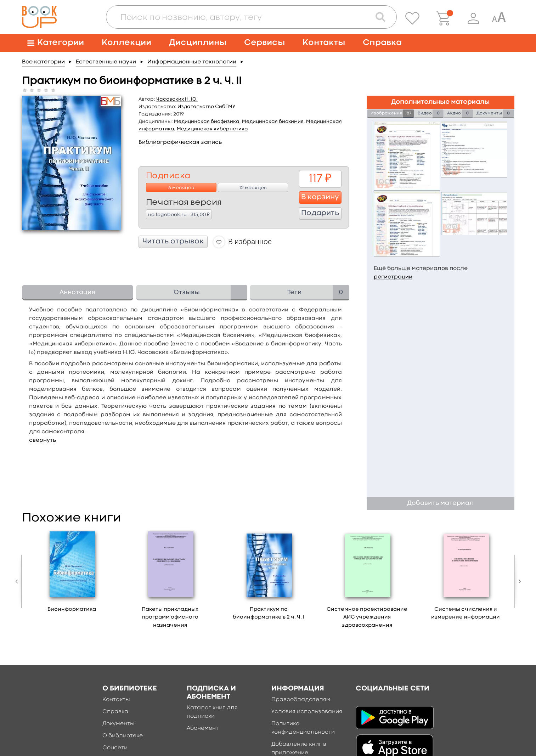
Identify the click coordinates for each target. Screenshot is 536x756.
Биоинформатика (72, 610)
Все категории (43, 62)
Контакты (324, 43)
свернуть (43, 440)
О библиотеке (123, 736)
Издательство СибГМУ (206, 107)
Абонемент (203, 728)
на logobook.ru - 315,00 (179, 214)
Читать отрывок (173, 242)
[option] (72, 574)
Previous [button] (18, 581)
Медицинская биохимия (273, 122)
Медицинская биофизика (207, 122)
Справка (382, 43)
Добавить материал (440, 503)
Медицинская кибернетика (212, 129)
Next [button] (518, 581)
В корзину (320, 197)
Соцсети (115, 748)
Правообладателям (301, 700)
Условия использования (307, 712)
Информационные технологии (192, 62)
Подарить (320, 213)
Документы (119, 724)
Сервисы (264, 43)
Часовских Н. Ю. (177, 99)
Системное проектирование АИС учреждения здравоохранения (367, 617)
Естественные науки (106, 62)
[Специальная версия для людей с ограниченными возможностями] (499, 18)
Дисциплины (198, 43)
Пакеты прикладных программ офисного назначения (170, 617)
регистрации (393, 277)
